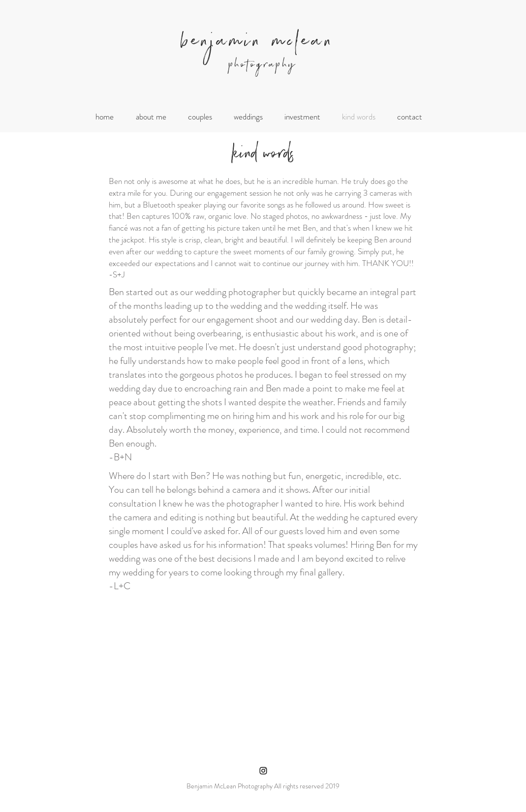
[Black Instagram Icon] (263, 771)
